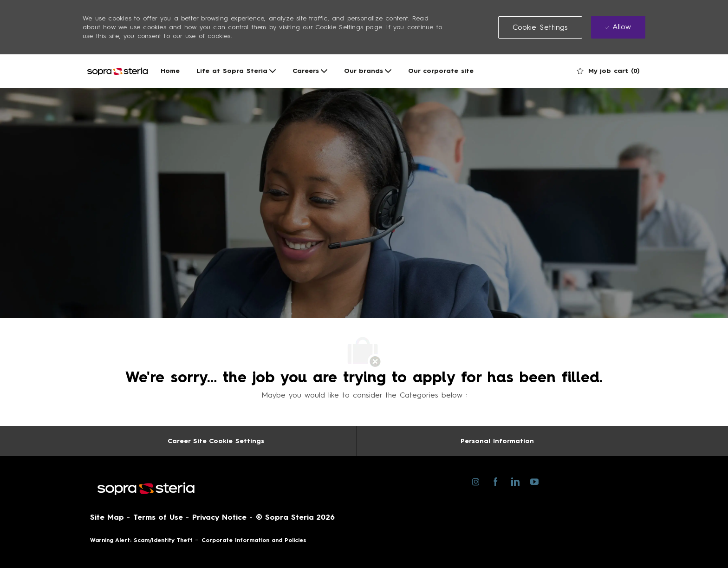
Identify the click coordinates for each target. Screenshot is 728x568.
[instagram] (476, 481)
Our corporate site (441, 71)
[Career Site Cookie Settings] (216, 441)
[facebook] (495, 481)
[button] (540, 27)
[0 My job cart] (608, 71)
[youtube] (534, 481)
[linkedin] (515, 481)
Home (170, 71)
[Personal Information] (497, 441)
